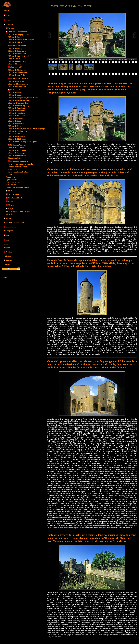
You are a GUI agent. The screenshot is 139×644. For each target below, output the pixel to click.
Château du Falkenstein (17, 61)
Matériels (7, 256)
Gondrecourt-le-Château (17, 167)
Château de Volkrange (16, 153)
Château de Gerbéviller (17, 75)
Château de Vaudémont (17, 150)
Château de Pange (15, 126)
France (9, 20)
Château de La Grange (17, 81)
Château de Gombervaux (17, 73)
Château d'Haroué (17, 90)
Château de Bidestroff (16, 42)
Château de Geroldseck (19, 79)
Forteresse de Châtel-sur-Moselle (20, 164)
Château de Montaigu (16, 118)
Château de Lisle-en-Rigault (19, 100)
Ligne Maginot (14, 194)
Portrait (7, 248)
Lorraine (9, 25)
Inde (8, 240)
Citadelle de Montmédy (19, 161)
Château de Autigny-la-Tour (19, 35)
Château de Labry (15, 93)
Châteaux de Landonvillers (18, 103)
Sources (9, 260)
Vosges (11, 209)
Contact (7, 264)
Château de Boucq (15, 48)
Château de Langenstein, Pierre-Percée (23, 98)
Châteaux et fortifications (18, 32)
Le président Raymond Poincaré (18, 187)
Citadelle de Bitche (15, 158)
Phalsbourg (12, 169)
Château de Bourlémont (17, 51)
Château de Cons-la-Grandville (20, 56)
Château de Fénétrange (17, 70)
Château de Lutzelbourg (17, 108)
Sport (8, 235)
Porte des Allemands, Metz (20, 172)
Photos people (9, 231)
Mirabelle (9, 214)
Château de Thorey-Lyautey (19, 106)
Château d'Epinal (15, 64)
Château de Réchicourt (17, 136)
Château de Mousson (16, 124)
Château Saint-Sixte (15, 134)
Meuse (10, 201)
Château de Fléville (17, 67)
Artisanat (11, 28)
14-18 (10, 191)
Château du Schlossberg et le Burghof (22, 142)
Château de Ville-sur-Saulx (18, 155)
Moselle (11, 205)
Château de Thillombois (17, 139)
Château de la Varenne (17, 148)
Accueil (6, 11)
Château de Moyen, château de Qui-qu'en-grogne (27, 129)
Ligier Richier (11, 180)
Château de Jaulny (15, 95)
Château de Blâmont (18, 46)
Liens (6, 244)
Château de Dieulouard (17, 54)
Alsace (8, 15)
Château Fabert (14, 59)
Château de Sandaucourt (17, 131)
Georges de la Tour (13, 182)
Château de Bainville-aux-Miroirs (21, 40)
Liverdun (11, 174)
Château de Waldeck (18, 145)
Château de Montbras (16, 113)
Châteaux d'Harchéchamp (18, 84)
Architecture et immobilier (14, 222)
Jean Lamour (11, 185)
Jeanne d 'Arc (11, 177)
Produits (9, 252)
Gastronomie (11, 227)
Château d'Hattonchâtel (17, 86)
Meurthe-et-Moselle (16, 198)
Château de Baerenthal (17, 37)
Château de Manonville (17, 116)
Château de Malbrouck (17, 111)
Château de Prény (15, 121)
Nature (9, 218)
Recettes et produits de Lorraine (18, 211)
